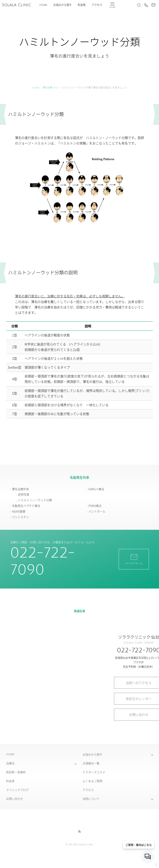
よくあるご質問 (92, 781)
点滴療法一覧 (91, 763)
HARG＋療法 (96, 489)
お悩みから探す (62, 5)
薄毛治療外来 (20, 489)
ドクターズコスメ (94, 772)
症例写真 (24, 494)
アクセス (97, 5)
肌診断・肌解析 (16, 772)
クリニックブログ (17, 790)
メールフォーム (134, 559)
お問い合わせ (15, 799)
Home (43, 5)
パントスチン (20, 517)
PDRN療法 (95, 506)
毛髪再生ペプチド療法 (26, 506)
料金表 (82, 5)
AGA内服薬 (19, 511)
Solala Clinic (17, 5)
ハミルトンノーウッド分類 (35, 500)
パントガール (97, 511)
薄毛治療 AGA (50, 88)
